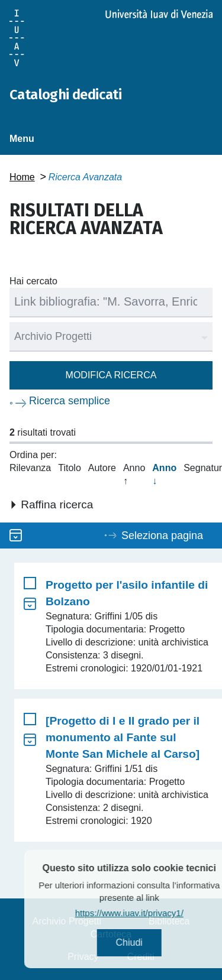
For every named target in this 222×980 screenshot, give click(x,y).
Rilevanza (30, 468)
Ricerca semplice (70, 401)
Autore (102, 468)
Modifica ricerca (111, 375)
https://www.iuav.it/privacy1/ (142, 913)
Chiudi (142, 942)
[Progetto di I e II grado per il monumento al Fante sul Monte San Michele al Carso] (123, 737)
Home (22, 177)
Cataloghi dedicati (65, 95)
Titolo (70, 468)
